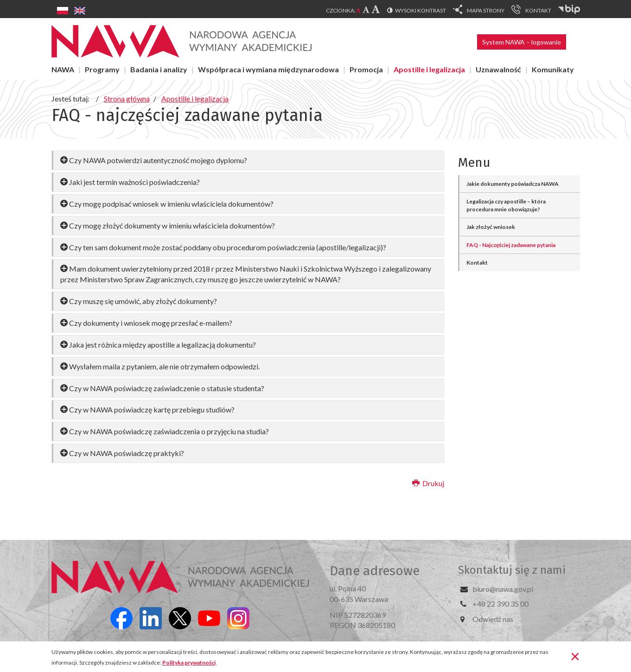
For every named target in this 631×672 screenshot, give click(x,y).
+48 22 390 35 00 (500, 604)
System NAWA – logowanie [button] (522, 42)
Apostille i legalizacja (429, 69)
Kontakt (477, 263)
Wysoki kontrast (421, 10)
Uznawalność (498, 69)
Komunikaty (553, 69)
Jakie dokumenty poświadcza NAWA (513, 184)
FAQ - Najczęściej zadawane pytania (511, 245)
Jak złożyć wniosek (491, 227)
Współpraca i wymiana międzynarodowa (268, 69)
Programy (102, 69)
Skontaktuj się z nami (512, 570)
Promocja (366, 69)
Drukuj (428, 483)
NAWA (63, 69)
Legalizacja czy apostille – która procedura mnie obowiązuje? (506, 205)
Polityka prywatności (189, 662)
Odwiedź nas (493, 619)
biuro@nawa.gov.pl (503, 589)
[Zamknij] (575, 656)
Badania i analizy (159, 69)
